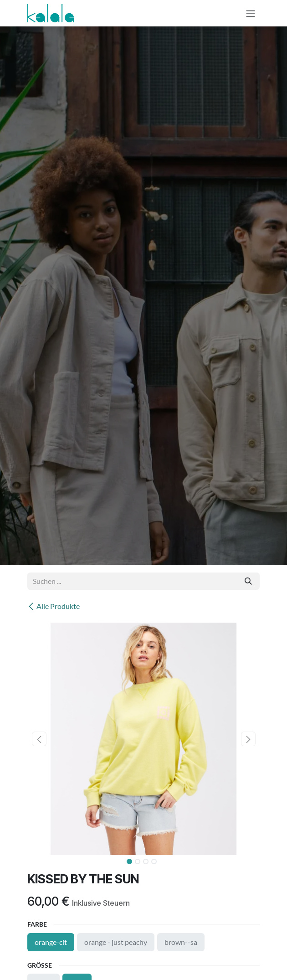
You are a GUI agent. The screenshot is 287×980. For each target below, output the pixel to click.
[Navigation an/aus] (251, 13)
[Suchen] (248, 581)
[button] (39, 739)
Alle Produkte (54, 606)
